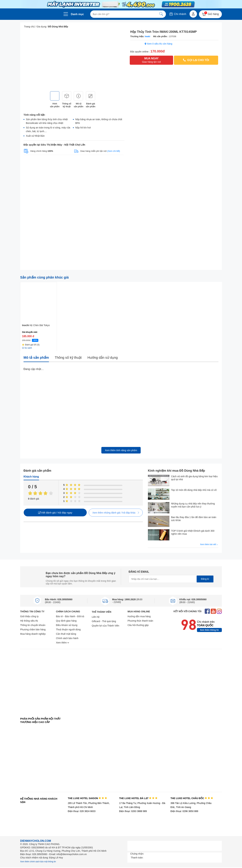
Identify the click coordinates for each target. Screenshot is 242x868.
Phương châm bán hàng (33, 629)
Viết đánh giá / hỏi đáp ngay (55, 513)
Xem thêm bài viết (209, 545)
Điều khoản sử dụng (67, 625)
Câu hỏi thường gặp (138, 625)
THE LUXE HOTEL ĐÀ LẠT (138, 798)
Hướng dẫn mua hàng (139, 616)
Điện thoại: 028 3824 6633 (82, 811)
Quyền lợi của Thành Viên (105, 626)
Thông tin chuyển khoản (33, 625)
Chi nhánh (178, 14)
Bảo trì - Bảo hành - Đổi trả (70, 616)
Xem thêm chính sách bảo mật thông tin (38, 862)
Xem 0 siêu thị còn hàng (158, 44)
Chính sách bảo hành (67, 638)
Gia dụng (42, 27)
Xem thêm (63, 643)
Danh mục (77, 14)
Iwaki (148, 36)
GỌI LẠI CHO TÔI (196, 60)
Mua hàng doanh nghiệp (33, 634)
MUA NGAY (151, 60)
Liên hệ (96, 617)
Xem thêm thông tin (209, 630)
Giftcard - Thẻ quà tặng (104, 621)
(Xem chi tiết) (114, 151)
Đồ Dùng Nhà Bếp (58, 27)
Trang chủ (29, 27)
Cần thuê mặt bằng (66, 634)
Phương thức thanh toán (140, 621)
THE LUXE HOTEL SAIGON (87, 798)
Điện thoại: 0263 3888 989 (133, 811)
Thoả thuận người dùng (68, 629)
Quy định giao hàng (66, 621)
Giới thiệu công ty (29, 616)
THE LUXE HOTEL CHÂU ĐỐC (192, 798)
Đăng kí (205, 579)
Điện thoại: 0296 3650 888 (184, 811)
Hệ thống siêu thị (29, 621)
